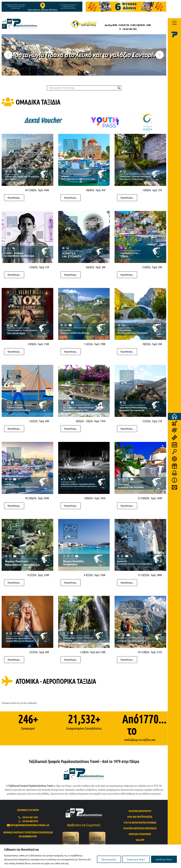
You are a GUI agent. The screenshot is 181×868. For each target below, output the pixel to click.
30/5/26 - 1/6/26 (84, 421)
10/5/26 (146, 344)
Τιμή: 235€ (156, 652)
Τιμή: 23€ (157, 421)
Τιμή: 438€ (43, 190)
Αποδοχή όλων (164, 859)
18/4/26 (90, 190)
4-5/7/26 (32, 575)
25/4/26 (34, 267)
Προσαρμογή (109, 859)
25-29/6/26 (144, 498)
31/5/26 (146, 421)
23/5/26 (34, 421)
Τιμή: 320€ (156, 498)
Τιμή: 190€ (100, 344)
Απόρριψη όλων (136, 859)
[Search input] (83, 88)
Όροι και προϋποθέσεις (140, 817)
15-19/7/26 (144, 575)
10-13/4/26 (31, 190)
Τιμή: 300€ (156, 575)
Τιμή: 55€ (44, 267)
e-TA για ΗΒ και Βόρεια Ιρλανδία (140, 822)
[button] (84, 55)
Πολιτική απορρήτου (140, 811)
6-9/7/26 (88, 575)
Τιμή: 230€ (43, 575)
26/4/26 (90, 267)
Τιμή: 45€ (101, 190)
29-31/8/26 (144, 652)
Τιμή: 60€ (44, 421)
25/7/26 (34, 652)
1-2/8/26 (84, 652)
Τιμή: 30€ (101, 267)
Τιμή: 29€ (157, 267)
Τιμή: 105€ (100, 498)
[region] (90, 856)
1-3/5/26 (88, 344)
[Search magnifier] (119, 88)
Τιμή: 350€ (100, 575)
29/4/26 (32, 344)
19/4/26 (147, 190)
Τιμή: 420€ (43, 498)
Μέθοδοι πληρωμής (140, 834)
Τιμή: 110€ (43, 344)
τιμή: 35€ (157, 190)
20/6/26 (89, 498)
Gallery (140, 840)
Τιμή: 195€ (100, 421)
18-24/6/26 (31, 498)
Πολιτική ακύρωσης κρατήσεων (140, 828)
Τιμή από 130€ (98, 652)
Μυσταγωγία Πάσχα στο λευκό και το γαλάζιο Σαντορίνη (84, 55)
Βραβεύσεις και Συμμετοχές (84, 825)
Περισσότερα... (14, 198)
